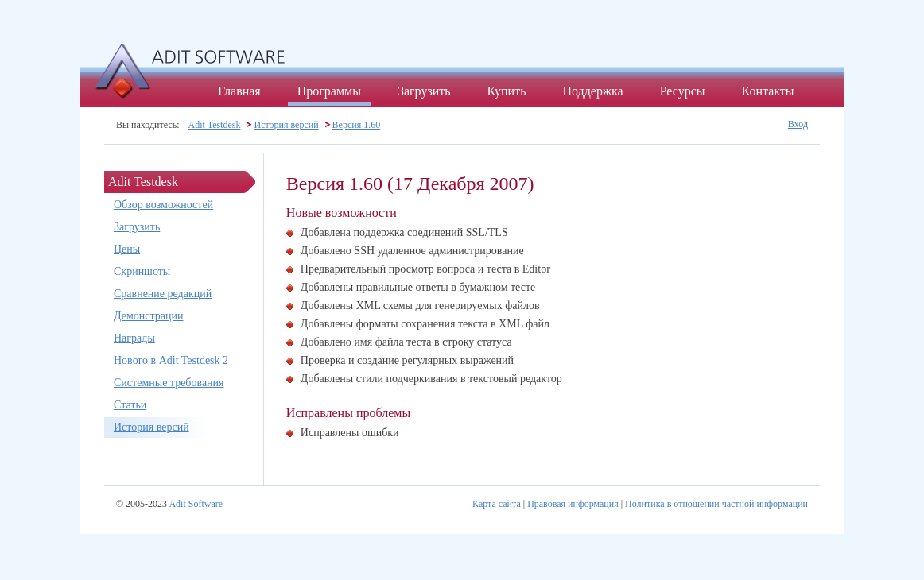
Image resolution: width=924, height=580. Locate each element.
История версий (286, 125)
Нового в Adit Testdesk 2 (171, 360)
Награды (134, 338)
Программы (329, 91)
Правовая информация (573, 504)
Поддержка (592, 91)
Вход (798, 124)
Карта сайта (497, 504)
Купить (507, 91)
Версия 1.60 (357, 125)
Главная (239, 91)
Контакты (768, 91)
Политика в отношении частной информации (716, 504)
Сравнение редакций (163, 294)
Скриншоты (142, 271)
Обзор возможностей (163, 205)
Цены (127, 249)
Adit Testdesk (215, 125)
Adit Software (196, 504)
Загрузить (424, 91)
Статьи (130, 405)
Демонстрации (148, 316)
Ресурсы (683, 91)
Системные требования (169, 383)
